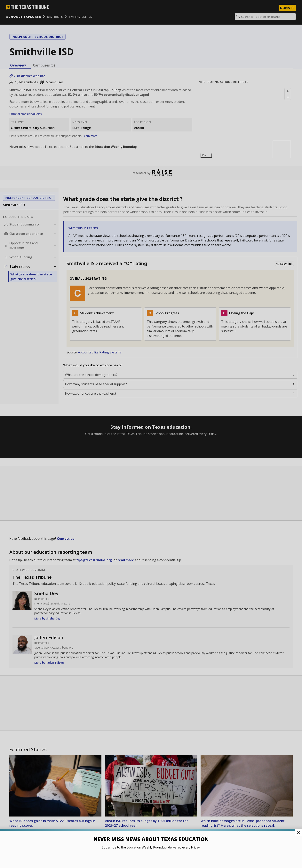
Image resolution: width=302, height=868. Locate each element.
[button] (151, 434)
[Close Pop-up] (298, 833)
